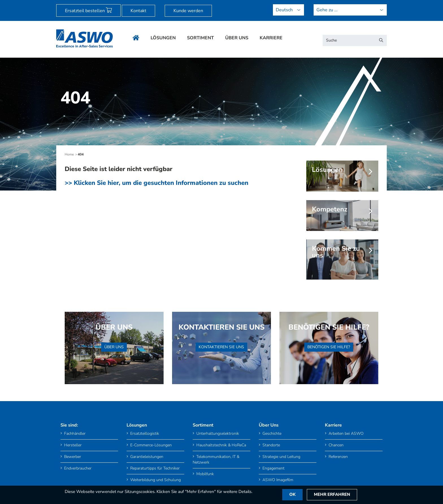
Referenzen (336, 457)
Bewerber (71, 457)
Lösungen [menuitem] (163, 38)
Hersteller (71, 445)
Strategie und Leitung (280, 457)
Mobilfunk (203, 474)
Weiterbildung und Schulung (154, 480)
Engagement (272, 468)
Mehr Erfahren (333, 495)
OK (293, 495)
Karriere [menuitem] (271, 38)
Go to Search (70, 3)
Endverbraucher (76, 468)
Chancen (334, 445)
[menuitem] (22, 3)
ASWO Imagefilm (276, 480)
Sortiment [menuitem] (200, 38)
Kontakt (138, 11)
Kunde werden (188, 11)
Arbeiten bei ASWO (344, 433)
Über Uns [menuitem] (237, 38)
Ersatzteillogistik (143, 433)
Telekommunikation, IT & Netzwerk (216, 459)
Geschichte (270, 433)
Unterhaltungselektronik (216, 433)
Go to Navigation (47, 3)
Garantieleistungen (145, 457)
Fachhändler (73, 433)
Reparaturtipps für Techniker (153, 468)
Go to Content (22, 3)
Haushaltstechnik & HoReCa (219, 445)
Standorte (269, 445)
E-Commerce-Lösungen (149, 445)
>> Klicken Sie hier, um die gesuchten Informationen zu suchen (157, 183)
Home (69, 154)
